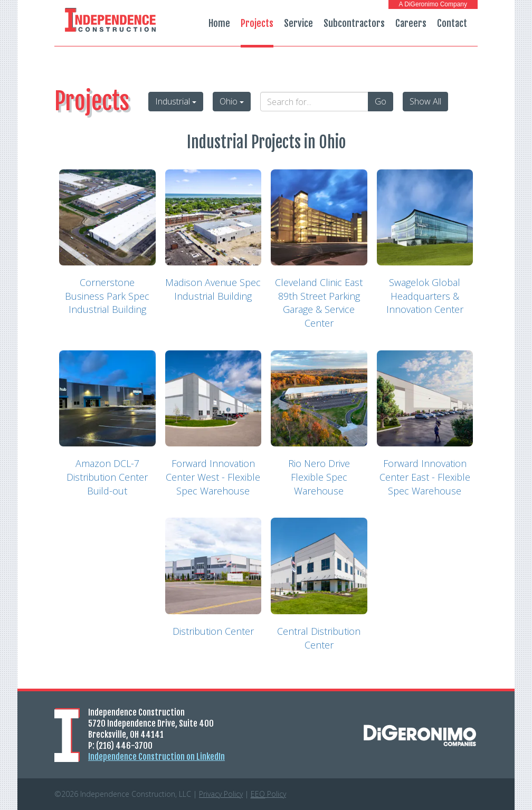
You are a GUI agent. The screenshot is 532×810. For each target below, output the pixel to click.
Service (298, 23)
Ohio (232, 101)
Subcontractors (354, 23)
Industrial (176, 101)
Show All (425, 101)
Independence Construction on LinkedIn (156, 757)
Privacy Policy (221, 794)
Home (219, 23)
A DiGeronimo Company (433, 4)
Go (381, 101)
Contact (452, 23)
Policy (268, 794)
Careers (411, 23)
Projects (257, 23)
